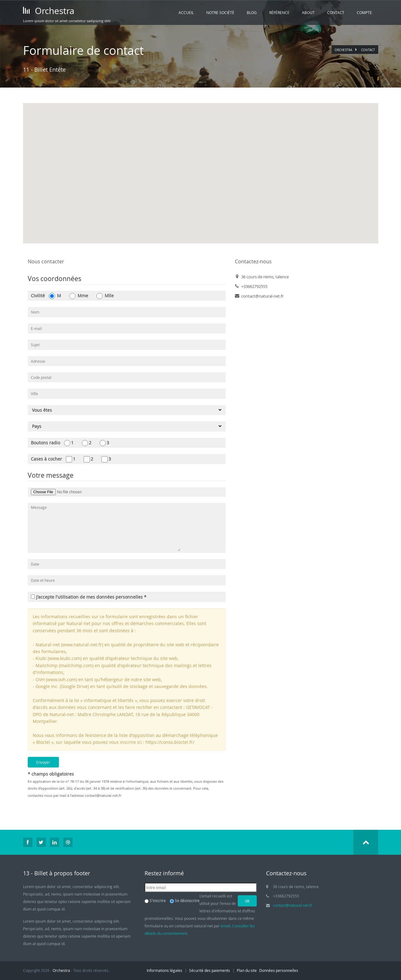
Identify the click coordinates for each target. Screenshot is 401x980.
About (308, 12)
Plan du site (247, 970)
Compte (364, 12)
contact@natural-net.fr (103, 795)
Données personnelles (279, 970)
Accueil (186, 12)
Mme (78, 296)
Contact (336, 12)
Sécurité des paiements (210, 970)
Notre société (220, 12)
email (225, 926)
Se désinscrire (187, 901)
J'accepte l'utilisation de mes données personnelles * (89, 597)
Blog (252, 12)
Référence (279, 12)
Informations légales (165, 970)
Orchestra (49, 11)
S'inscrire (158, 901)
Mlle (105, 296)
